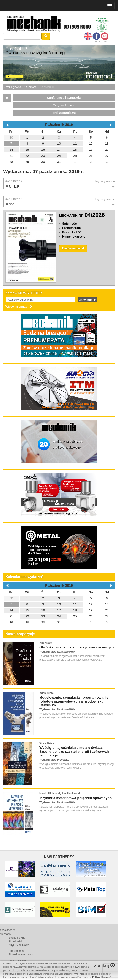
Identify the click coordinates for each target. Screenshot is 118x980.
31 (59, 622)
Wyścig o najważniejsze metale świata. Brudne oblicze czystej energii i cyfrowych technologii (74, 751)
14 (11, 610)
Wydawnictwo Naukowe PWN (57, 652)
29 (27, 622)
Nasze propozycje (20, 634)
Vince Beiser (47, 743)
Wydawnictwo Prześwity (54, 760)
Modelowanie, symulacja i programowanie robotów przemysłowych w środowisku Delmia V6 (74, 701)
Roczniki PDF (72, 232)
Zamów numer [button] (73, 248)
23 (43, 616)
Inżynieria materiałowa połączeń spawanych (75, 798)
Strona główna (13, 87)
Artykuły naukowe (19, 945)
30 (11, 598)
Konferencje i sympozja (64, 98)
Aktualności (30, 87)
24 (59, 616)
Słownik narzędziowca (21, 955)
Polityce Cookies (101, 977)
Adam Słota (46, 693)
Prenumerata (72, 228)
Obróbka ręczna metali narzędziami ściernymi (77, 647)
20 (107, 610)
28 (11, 622)
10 (59, 604)
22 (27, 616)
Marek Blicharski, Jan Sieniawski (60, 794)
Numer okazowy (74, 236)
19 (91, 610)
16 (43, 610)
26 (91, 616)
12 (91, 604)
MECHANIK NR (82, 216)
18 (75, 610)
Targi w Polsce (64, 105)
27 (107, 616)
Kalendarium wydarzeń (24, 577)
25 (75, 616)
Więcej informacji (19, 307)
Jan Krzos (45, 643)
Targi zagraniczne (64, 113)
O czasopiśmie (17, 961)
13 (107, 604)
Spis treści (70, 224)
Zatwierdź (88, 300)
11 (75, 604)
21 (11, 616)
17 (59, 610)
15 (27, 610)
